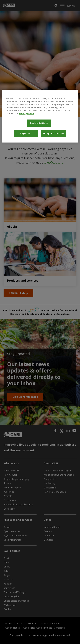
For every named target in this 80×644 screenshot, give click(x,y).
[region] (40, 116)
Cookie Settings (39, 123)
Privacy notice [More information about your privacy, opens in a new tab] (27, 114)
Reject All (26, 133)
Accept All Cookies (53, 133)
